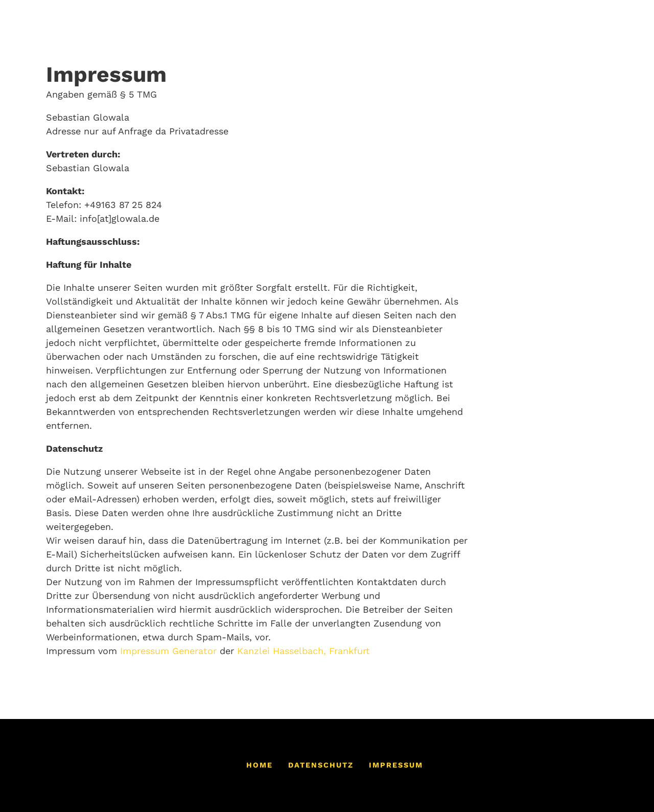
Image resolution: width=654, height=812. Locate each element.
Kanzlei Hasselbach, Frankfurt (303, 651)
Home (260, 765)
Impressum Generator (168, 651)
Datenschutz (321, 765)
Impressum (396, 765)
